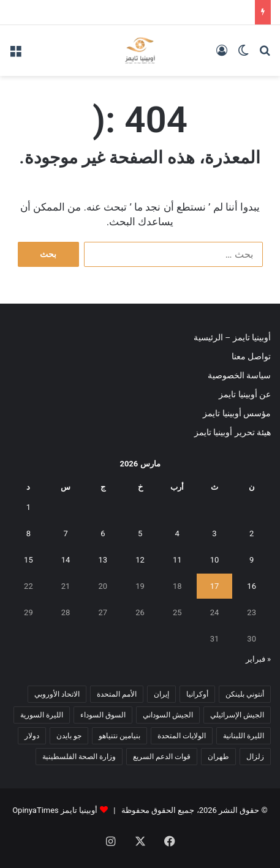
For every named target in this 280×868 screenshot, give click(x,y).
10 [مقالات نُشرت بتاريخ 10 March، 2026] (215, 560)
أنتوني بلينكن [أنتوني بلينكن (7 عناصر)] (245, 694)
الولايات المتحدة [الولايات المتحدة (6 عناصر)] (182, 736)
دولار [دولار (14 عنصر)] (32, 736)
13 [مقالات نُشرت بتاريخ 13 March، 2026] (103, 560)
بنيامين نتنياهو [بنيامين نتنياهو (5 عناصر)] (119, 736)
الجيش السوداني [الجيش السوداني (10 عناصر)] (168, 715)
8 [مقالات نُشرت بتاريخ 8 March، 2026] (28, 533)
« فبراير (258, 659)
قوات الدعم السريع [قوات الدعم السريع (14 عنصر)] (162, 757)
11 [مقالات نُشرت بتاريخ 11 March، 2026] (177, 560)
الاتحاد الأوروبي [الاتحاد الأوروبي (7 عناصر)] (57, 694)
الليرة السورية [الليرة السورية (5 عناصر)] (42, 715)
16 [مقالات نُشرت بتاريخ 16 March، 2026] (252, 586)
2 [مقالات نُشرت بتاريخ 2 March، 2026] (252, 533)
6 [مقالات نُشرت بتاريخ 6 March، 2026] (103, 533)
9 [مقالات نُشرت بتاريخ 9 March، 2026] (252, 560)
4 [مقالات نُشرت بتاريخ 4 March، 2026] (177, 533)
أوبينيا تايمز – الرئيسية (232, 337)
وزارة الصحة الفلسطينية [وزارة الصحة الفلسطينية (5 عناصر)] (79, 757)
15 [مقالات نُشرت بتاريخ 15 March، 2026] (28, 560)
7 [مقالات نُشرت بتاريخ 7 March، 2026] (65, 533)
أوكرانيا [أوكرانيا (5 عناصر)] (197, 694)
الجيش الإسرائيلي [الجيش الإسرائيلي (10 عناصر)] (237, 715)
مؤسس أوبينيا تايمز (237, 413)
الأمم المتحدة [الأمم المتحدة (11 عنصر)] (117, 694)
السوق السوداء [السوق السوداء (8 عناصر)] (103, 715)
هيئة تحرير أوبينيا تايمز (233, 432)
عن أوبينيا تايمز (245, 394)
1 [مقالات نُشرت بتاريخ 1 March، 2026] (28, 507)
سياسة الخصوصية (239, 375)
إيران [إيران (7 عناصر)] (161, 694)
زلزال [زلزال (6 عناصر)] (255, 757)
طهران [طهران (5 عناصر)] (218, 757)
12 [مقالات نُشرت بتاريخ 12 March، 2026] (140, 560)
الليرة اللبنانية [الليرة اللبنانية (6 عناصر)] (244, 736)
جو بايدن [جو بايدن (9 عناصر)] (69, 736)
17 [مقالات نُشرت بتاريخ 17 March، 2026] (215, 586)
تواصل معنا (251, 356)
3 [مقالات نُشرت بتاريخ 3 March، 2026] (214, 533)
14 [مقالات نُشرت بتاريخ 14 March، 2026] (66, 560)
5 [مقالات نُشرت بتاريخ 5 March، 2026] (140, 533)
